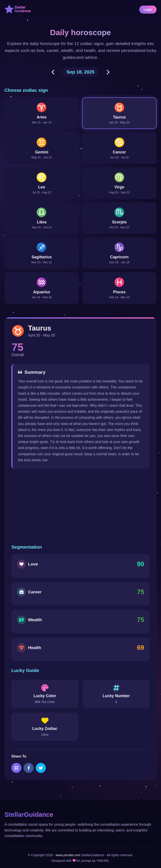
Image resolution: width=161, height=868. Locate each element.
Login (148, 10)
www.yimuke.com (68, 855)
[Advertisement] (80, 507)
